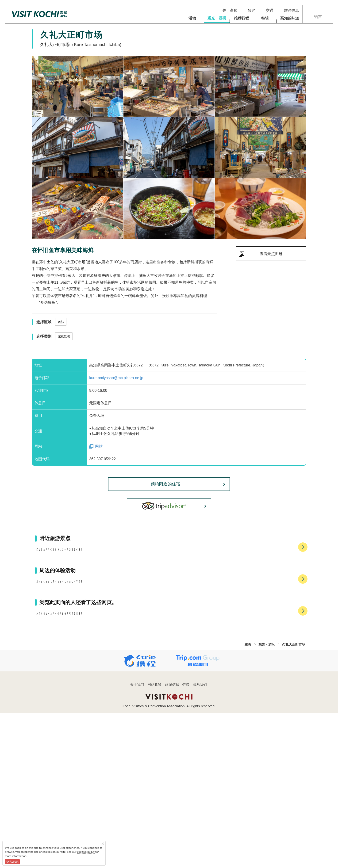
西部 (61, 322)
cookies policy (86, 852)
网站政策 (154, 839)
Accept (12, 862)
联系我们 (200, 839)
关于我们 (137, 839)
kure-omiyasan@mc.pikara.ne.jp (116, 378)
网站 (99, 446)
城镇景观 (64, 336)
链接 (186, 839)
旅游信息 (172, 839)
